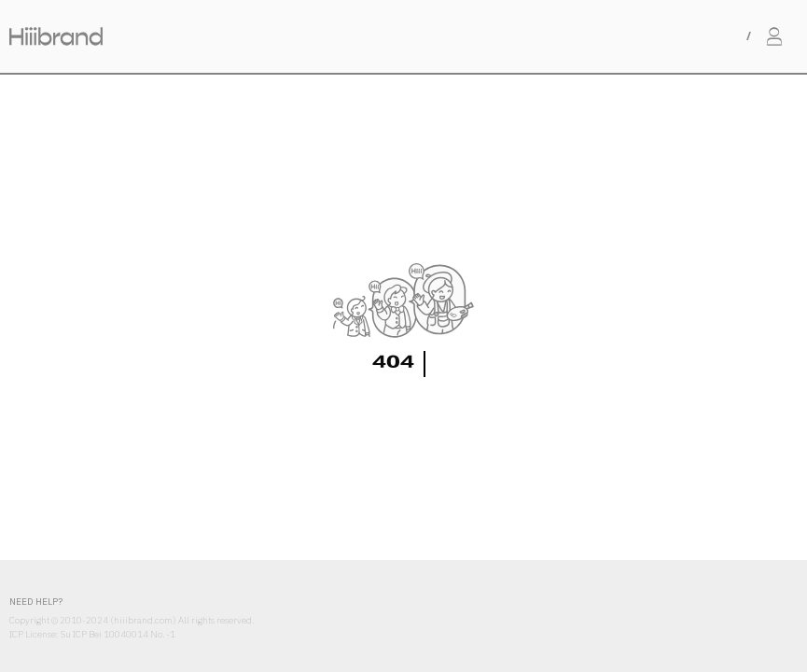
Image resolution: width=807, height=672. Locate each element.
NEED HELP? (36, 602)
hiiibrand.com (143, 620)
